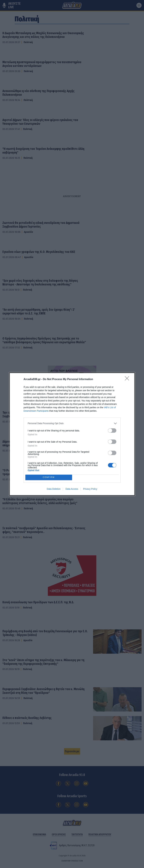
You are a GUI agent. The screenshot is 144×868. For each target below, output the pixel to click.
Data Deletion (54, 489)
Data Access (72, 489)
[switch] (112, 431)
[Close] (128, 379)
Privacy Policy (90, 489)
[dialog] (72, 434)
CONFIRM (49, 477)
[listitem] (72, 423)
